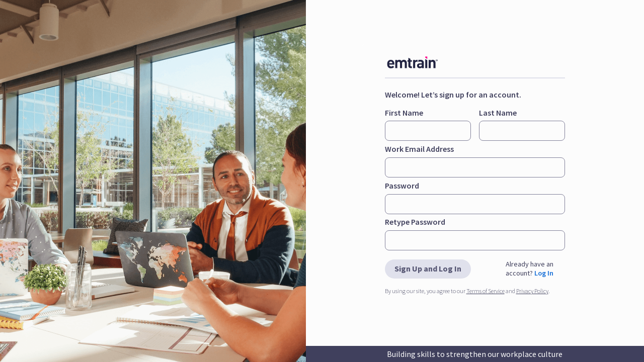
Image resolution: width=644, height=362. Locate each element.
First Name (404, 113)
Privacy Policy (532, 291)
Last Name (498, 113)
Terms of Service (486, 291)
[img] (420, 62)
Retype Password (415, 222)
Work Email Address (419, 149)
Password (402, 186)
